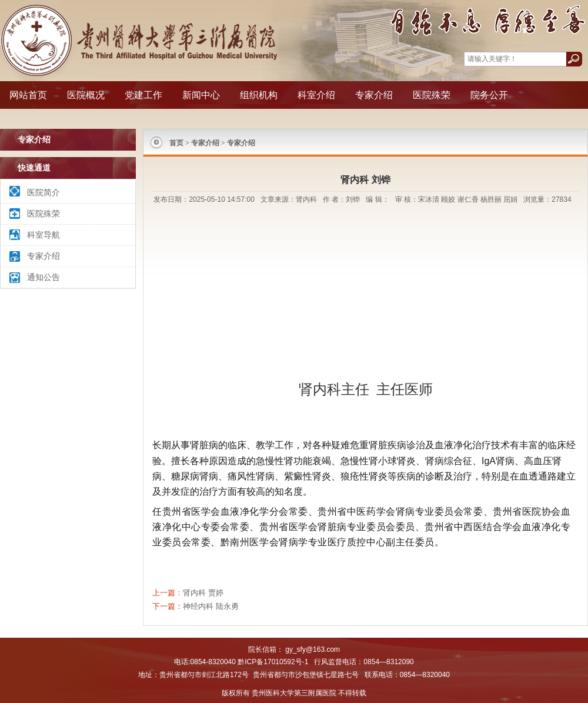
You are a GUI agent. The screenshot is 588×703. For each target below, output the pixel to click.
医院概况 (86, 95)
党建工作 (143, 95)
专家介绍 (374, 95)
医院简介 (44, 192)
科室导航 (44, 235)
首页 (176, 143)
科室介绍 (316, 95)
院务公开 (489, 95)
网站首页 (28, 95)
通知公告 (44, 277)
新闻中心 (201, 95)
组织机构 (259, 95)
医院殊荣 (432, 95)
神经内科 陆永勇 (211, 606)
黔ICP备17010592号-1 (273, 662)
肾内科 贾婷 (203, 593)
